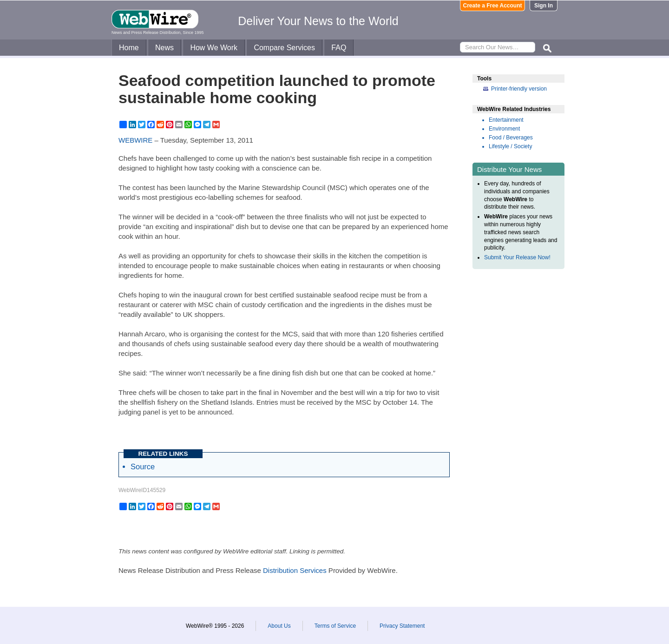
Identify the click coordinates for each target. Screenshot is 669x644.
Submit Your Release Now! (517, 257)
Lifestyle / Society (510, 146)
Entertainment (506, 120)
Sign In (544, 6)
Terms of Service (335, 626)
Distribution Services (295, 570)
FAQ (339, 48)
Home (129, 48)
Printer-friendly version (519, 89)
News (164, 48)
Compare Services (284, 48)
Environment (504, 129)
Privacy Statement (402, 626)
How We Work (214, 48)
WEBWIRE (135, 140)
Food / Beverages (511, 138)
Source (143, 467)
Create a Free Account (493, 6)
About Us (279, 626)
